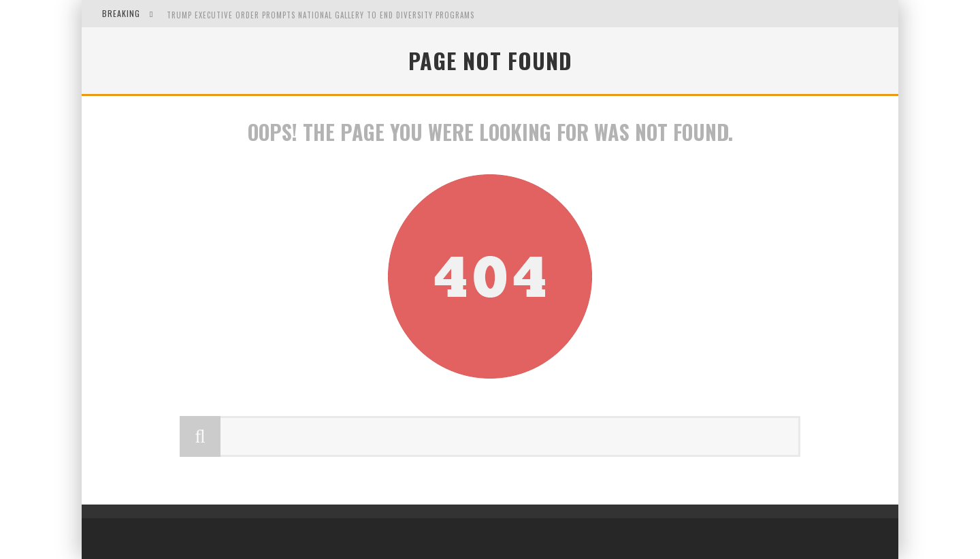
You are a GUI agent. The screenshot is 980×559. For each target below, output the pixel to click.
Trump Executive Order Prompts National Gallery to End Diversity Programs (321, 15)
